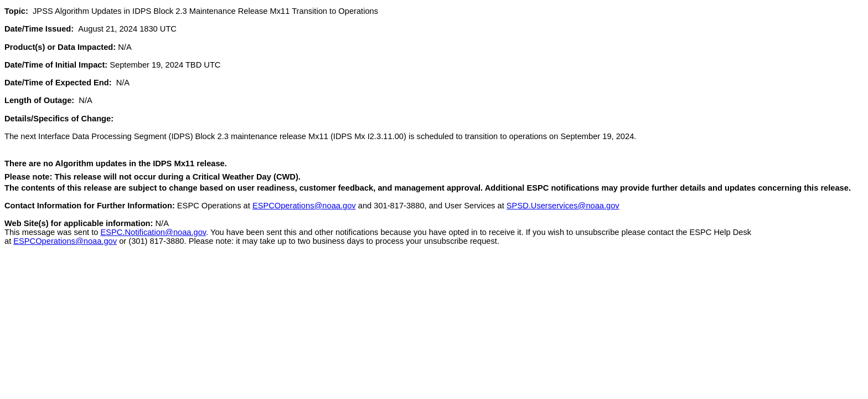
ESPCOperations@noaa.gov (304, 206)
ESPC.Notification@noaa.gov (154, 232)
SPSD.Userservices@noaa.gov (563, 206)
